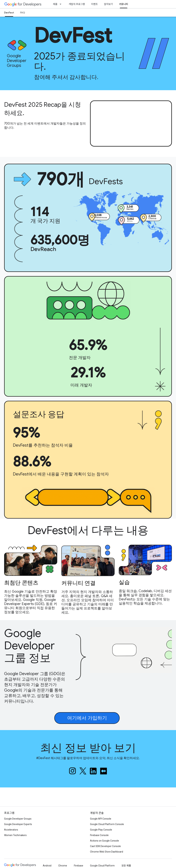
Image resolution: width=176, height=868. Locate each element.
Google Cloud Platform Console (107, 824)
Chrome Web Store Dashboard (107, 852)
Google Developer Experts (18, 824)
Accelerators (11, 830)
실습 (124, 582)
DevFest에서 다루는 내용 (88, 530)
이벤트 (94, 4)
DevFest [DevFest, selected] (9, 13)
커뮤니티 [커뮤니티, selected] (124, 4)
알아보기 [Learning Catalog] (108, 4)
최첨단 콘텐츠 (21, 582)
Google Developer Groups (18, 819)
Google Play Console (101, 830)
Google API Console (101, 819)
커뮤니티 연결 (78, 583)
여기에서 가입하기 (87, 718)
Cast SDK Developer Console (105, 846)
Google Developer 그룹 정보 (29, 646)
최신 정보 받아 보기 (88, 748)
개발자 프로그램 (77, 4)
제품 (55, 4)
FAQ (23, 13)
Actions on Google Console (104, 841)
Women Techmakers (15, 835)
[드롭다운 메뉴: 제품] (62, 4)
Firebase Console (99, 835)
